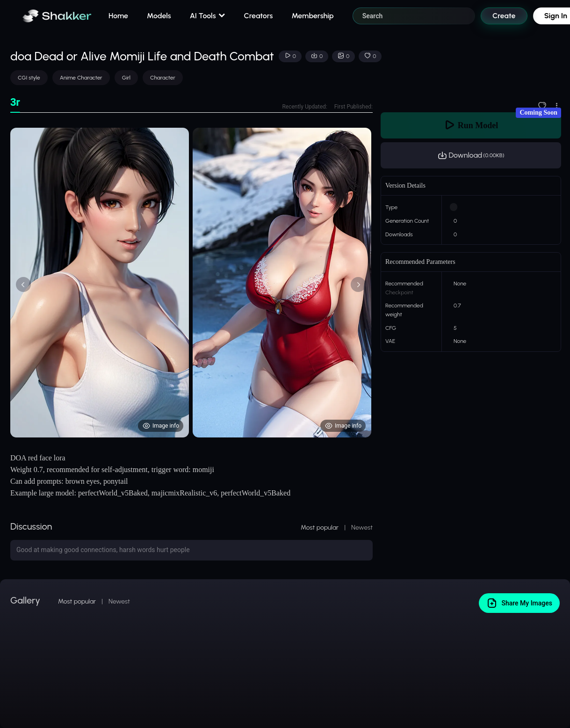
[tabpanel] (191, 283)
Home (118, 16)
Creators (259, 16)
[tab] (15, 103)
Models (159, 16)
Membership (312, 16)
